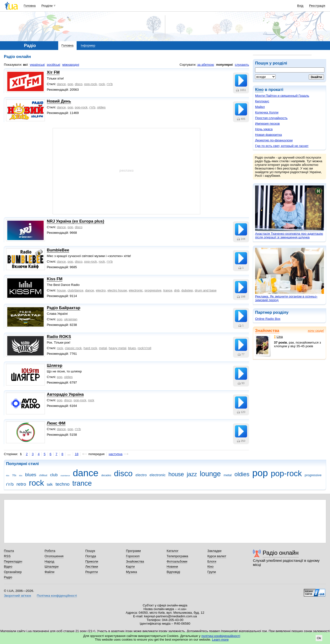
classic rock (73, 348)
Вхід (300, 6)
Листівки (92, 567)
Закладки (214, 551)
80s (21, 476)
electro (101, 290)
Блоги (212, 561)
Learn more (220, 640)
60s (8, 476)
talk (50, 484)
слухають (242, 65)
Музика (131, 572)
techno (63, 484)
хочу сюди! (316, 331)
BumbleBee (58, 250)
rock (102, 84)
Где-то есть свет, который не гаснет (282, 146)
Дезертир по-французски (274, 140)
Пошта (9, 551)
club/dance (76, 290)
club (54, 475)
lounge (210, 474)
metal (103, 348)
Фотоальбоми (177, 561)
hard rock (90, 348)
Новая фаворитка (268, 135)
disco (79, 84)
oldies (101, 107)
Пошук (90, 551)
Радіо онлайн (281, 553)
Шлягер (55, 366)
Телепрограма (177, 556)
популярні (225, 65)
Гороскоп (133, 556)
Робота (50, 551)
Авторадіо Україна (65, 394)
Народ (49, 561)
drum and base (206, 290)
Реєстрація (317, 6)
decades (106, 475)
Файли (50, 572)
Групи (212, 572)
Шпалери (52, 567)
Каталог (173, 551)
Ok (319, 638)
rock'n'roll (145, 348)
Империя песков (267, 124)
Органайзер (13, 572)
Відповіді (173, 572)
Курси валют (217, 556)
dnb (177, 290)
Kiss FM (55, 279)
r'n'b (110, 84)
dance (61, 84)
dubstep (187, 290)
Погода (91, 556)
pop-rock (91, 84)
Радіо (8, 577)
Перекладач (13, 561)
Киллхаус (262, 101)
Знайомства (267, 331)
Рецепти (92, 572)
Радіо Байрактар (64, 308)
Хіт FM (53, 72)
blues (132, 348)
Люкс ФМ (56, 423)
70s (14, 475)
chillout (43, 475)
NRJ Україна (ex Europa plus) (76, 221)
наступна (116, 454)
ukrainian (71, 319)
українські (37, 65)
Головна (30, 6)
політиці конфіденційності (221, 636)
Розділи (47, 6)
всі (25, 65)
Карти (130, 567)
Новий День (59, 101)
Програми (133, 551)
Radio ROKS (59, 337)
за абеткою (205, 65)
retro (21, 484)
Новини (172, 567)
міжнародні (71, 65)
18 (77, 454)
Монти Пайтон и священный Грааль (282, 96)
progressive (153, 290)
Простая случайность (271, 118)
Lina (278, 337)
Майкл (260, 107)
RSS (7, 556)
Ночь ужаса (264, 129)
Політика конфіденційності (57, 596)
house (61, 290)
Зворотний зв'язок (17, 596)
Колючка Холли (267, 112)
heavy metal (117, 348)
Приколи (92, 561)
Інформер (88, 45)
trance (168, 290)
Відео (8, 567)
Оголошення (54, 556)
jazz (192, 474)
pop (70, 84)
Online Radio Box (268, 319)
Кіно (259, 90)
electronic (136, 290)
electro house (117, 290)
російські (53, 65)
